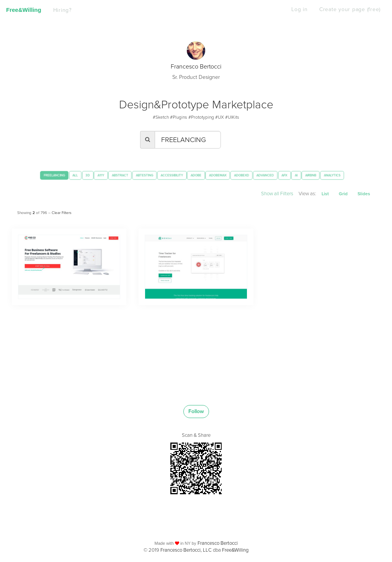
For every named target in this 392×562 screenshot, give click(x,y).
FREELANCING (35, 175)
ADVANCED (289, 175)
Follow (196, 409)
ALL (60, 175)
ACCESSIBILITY (177, 175)
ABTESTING (143, 175)
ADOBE (206, 175)
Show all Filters (273, 194)
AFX (311, 175)
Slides (363, 194)
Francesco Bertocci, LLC (186, 548)
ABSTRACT (114, 175)
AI (326, 175)
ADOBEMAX (232, 175)
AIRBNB (343, 175)
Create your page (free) (349, 10)
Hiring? (63, 10)
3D (75, 175)
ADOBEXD (261, 175)
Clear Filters (61, 210)
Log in (299, 10)
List (323, 194)
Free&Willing (24, 10)
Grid (342, 194)
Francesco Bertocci (196, 66)
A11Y (90, 175)
